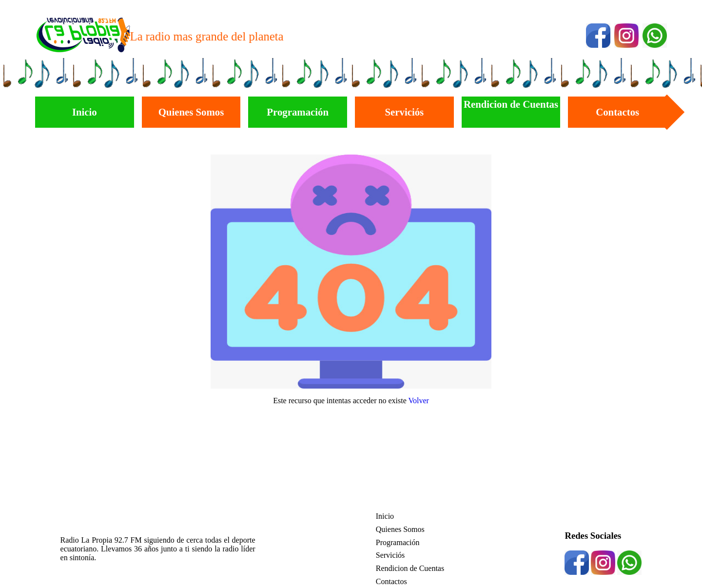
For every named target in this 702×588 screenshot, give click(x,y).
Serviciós (390, 555)
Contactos (391, 581)
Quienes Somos (400, 529)
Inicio (385, 516)
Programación (398, 542)
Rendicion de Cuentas (410, 568)
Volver (419, 401)
